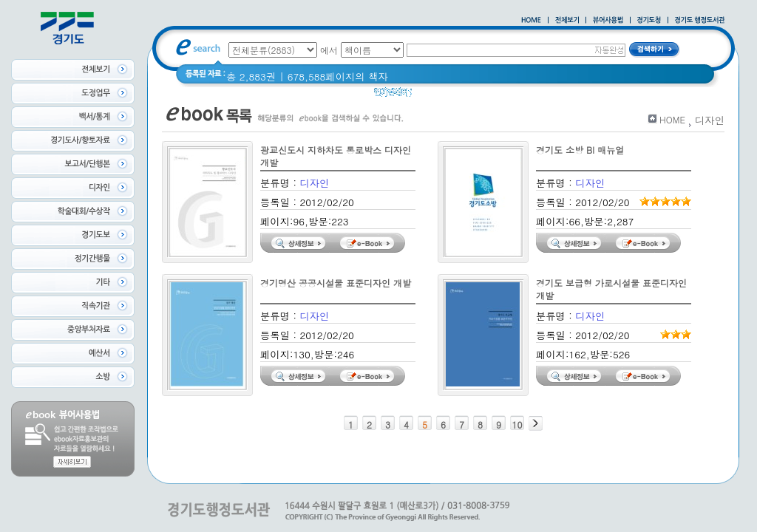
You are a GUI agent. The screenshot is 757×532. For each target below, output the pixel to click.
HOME (672, 119)
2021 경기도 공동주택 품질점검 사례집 (550, 96)
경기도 (436, 96)
